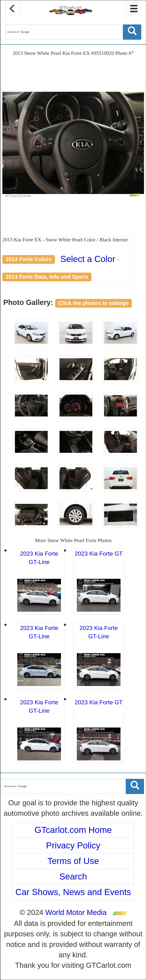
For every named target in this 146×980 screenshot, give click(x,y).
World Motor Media (76, 912)
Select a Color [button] (90, 259)
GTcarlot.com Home (73, 830)
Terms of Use (73, 861)
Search (73, 877)
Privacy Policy (73, 845)
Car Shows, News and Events (73, 892)
